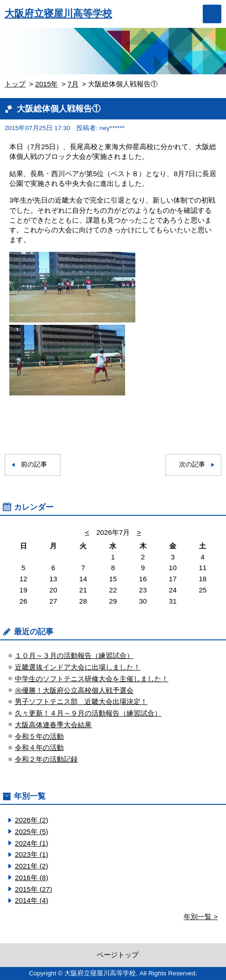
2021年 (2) (32, 866)
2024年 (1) (32, 843)
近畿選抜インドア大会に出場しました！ (78, 667)
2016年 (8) (32, 878)
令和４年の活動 (39, 747)
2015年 (47, 84)
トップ (15, 84)
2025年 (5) (32, 832)
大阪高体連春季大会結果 (53, 725)
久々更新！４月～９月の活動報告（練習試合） (88, 713)
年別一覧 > (201, 917)
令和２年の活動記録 (46, 759)
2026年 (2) (32, 820)
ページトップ (118, 955)
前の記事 (34, 464)
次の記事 (192, 464)
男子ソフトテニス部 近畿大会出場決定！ (81, 701)
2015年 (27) (33, 889)
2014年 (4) (32, 900)
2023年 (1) (32, 854)
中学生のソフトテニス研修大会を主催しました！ (92, 679)
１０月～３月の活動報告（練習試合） (74, 655)
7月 (73, 84)
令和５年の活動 (39, 736)
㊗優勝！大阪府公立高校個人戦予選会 (74, 690)
